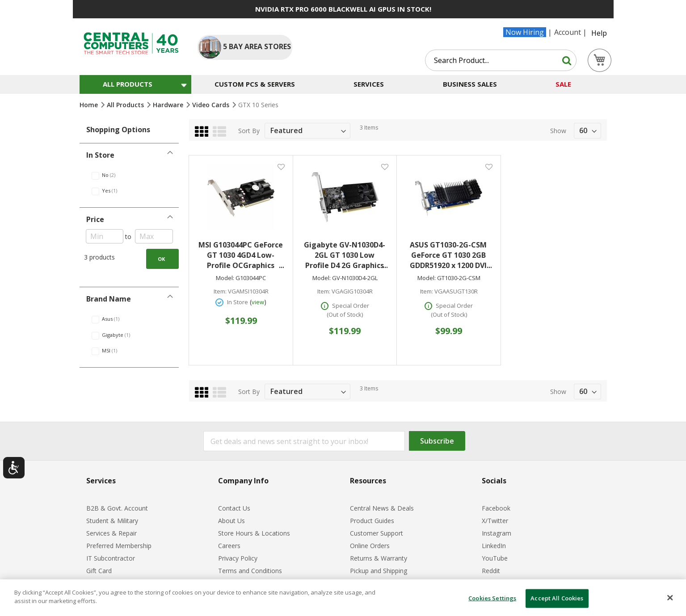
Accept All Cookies (557, 598)
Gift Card (99, 571)
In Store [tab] (100, 155)
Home (90, 105)
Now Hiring (525, 32)
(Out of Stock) (345, 314)
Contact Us (234, 508)
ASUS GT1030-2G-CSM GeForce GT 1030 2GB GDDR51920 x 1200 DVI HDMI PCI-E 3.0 (451, 255)
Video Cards (212, 105)
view (258, 302)
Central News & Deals (382, 508)
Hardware (169, 105)
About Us (231, 521)
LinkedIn (494, 546)
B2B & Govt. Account (117, 508)
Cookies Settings (492, 598)
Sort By (249, 131)
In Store (238, 302)
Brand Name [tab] (109, 299)
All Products (126, 105)
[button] (281, 166)
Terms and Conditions (250, 571)
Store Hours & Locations (254, 533)
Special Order (351, 306)
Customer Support (377, 533)
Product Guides (372, 521)
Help (599, 33)
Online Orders (370, 546)
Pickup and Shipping (379, 571)
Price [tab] (95, 219)
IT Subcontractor (111, 558)
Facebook (496, 508)
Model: (225, 278)
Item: (220, 291)
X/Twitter (495, 521)
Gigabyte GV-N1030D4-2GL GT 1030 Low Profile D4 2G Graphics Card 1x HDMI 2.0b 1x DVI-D (346, 255)
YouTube (495, 558)
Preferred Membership (119, 546)
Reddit (491, 571)
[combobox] (501, 60)
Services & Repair (112, 533)
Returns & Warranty (379, 558)
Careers (229, 546)
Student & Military (112, 521)
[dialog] (343, 598)
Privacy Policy (238, 558)
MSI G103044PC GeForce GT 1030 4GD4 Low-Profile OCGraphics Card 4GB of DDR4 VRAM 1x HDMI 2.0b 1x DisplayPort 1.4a (241, 255)
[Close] (670, 598)
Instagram (497, 533)
